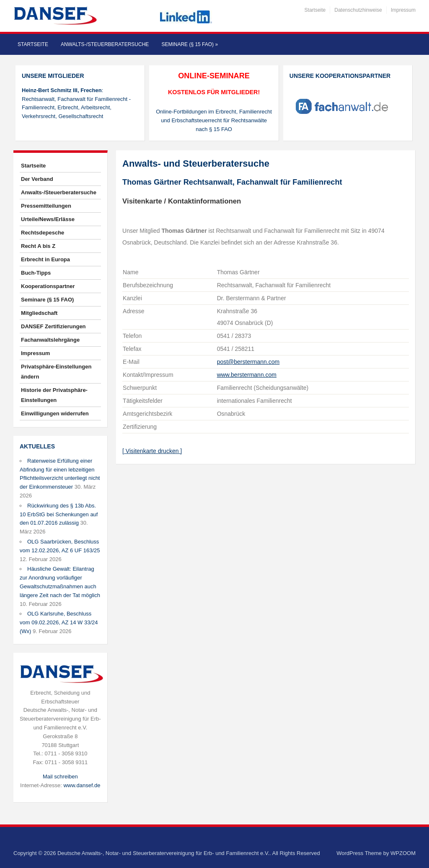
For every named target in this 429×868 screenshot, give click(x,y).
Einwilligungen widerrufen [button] (55, 413)
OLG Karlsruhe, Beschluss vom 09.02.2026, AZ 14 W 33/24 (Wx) (59, 622)
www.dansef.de (82, 785)
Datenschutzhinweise (358, 10)
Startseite (315, 10)
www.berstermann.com (247, 375)
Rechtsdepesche (43, 233)
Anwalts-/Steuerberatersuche (105, 44)
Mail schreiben (60, 777)
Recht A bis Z (38, 246)
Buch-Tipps (36, 273)
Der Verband (37, 179)
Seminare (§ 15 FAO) (190, 44)
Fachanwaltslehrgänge (50, 340)
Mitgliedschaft (39, 313)
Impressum (403, 10)
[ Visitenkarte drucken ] (152, 451)
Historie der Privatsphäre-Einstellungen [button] (54, 395)
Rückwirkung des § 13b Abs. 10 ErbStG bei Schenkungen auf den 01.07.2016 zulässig (59, 514)
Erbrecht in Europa (45, 259)
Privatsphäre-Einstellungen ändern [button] (56, 372)
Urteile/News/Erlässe (48, 219)
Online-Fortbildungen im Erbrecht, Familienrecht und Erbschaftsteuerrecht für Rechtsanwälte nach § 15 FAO (214, 120)
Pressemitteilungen (46, 206)
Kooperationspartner (48, 286)
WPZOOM (403, 853)
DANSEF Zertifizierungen (53, 326)
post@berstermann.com (248, 362)
